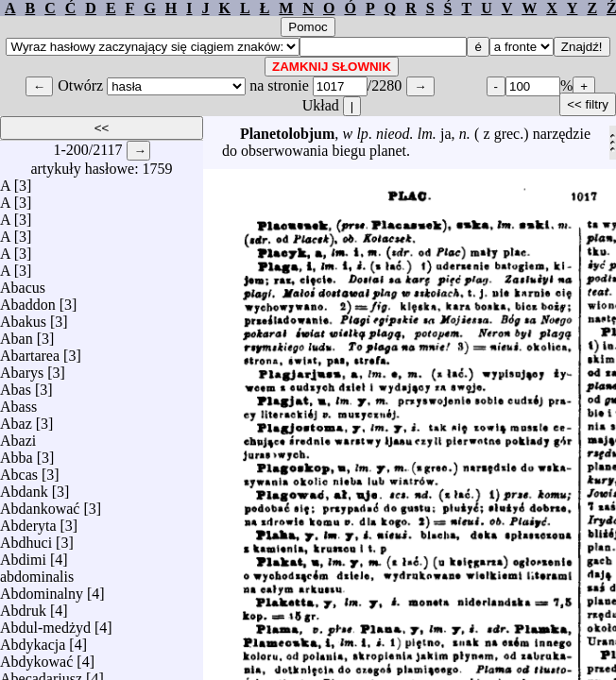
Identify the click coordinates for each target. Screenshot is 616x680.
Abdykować (36, 657)
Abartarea (30, 351)
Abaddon (28, 300)
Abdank (24, 487)
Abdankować (40, 504)
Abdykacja (33, 640)
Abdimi (23, 555)
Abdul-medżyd (45, 623)
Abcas (19, 470)
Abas (16, 385)
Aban (17, 334)
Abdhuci (26, 538)
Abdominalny (42, 589)
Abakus (23, 317)
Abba (17, 453)
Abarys (22, 368)
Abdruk (23, 606)
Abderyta (28, 521)
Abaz (16, 419)
